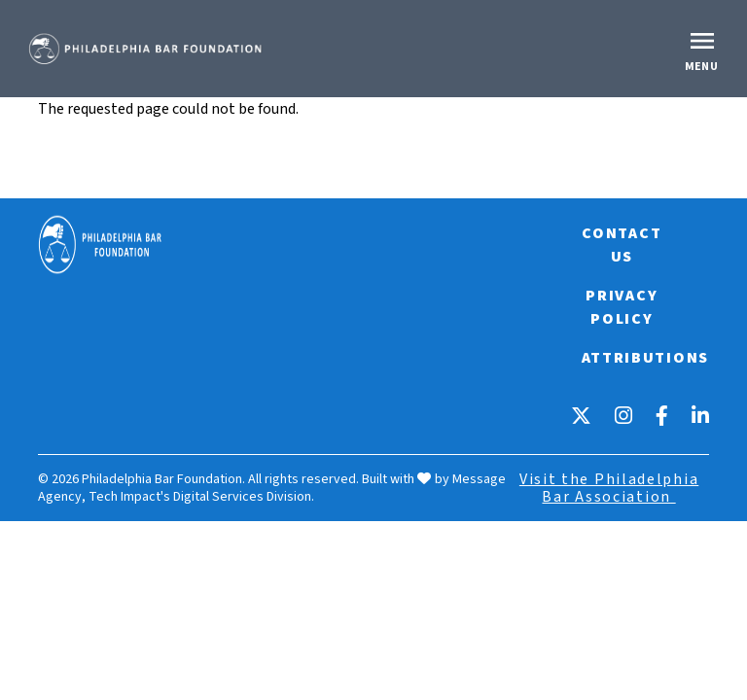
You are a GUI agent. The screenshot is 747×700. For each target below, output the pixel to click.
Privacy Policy (622, 307)
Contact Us (622, 245)
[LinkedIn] (700, 416)
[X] (581, 416)
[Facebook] (662, 416)
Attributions (645, 358)
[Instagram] (623, 416)
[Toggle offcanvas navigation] (704, 49)
